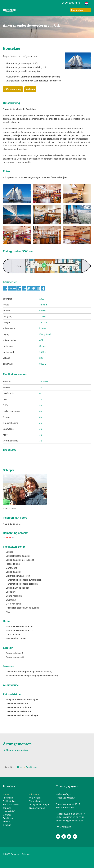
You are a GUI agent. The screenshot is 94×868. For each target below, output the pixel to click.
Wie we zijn (35, 798)
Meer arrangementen (15, 750)
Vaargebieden (36, 801)
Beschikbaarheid (11, 805)
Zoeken (7, 822)
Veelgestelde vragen (39, 805)
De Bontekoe (9, 801)
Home (6, 794)
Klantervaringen (37, 808)
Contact (7, 815)
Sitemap (7, 825)
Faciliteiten (8, 818)
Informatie (8, 798)
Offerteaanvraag (13, 89)
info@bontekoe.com (73, 821)
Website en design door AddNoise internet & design (42, 854)
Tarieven (30, 89)
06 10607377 (71, 3)
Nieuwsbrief (9, 811)
